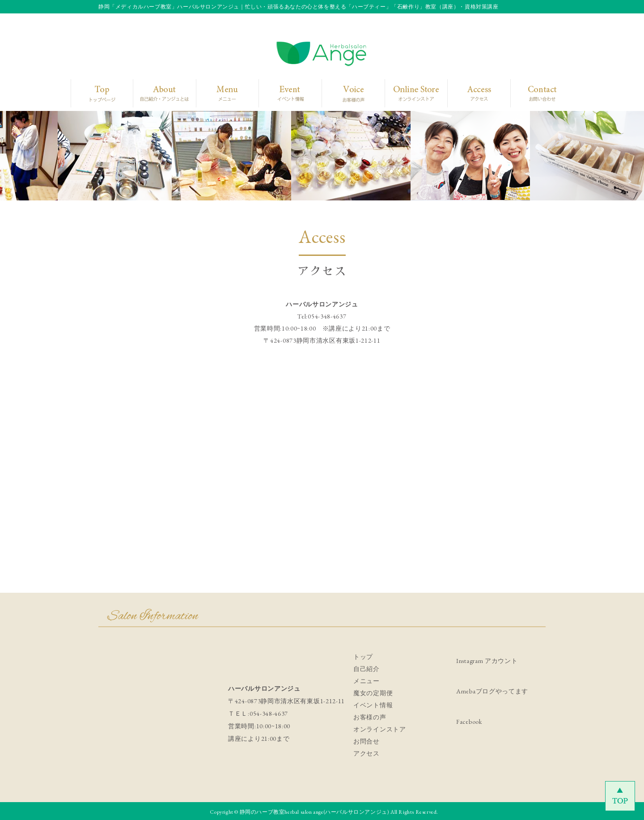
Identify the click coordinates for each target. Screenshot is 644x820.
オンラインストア (380, 729)
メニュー (366, 681)
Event (287, 93)
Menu (224, 93)
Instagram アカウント (487, 661)
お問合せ (366, 741)
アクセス (366, 753)
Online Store (413, 93)
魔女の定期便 (373, 693)
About (160, 93)
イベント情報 (373, 705)
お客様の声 (370, 717)
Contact (535, 93)
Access (472, 93)
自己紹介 (366, 669)
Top (100, 93)
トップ (363, 657)
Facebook (469, 722)
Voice (351, 93)
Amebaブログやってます (492, 691)
